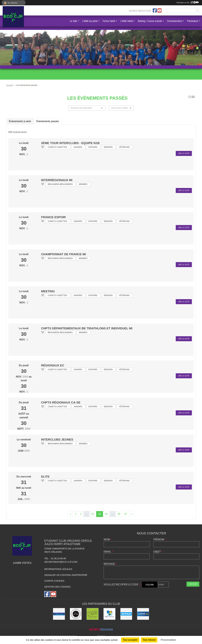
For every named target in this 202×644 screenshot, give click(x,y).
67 (126, 514)
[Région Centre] (109, 614)
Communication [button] (174, 21)
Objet (158, 552)
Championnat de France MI (63, 254)
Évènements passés (48, 121)
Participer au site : (188, 3)
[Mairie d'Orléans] (59, 614)
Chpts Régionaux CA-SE (61, 402)
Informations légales (58, 569)
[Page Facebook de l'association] (155, 10)
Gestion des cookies (57, 587)
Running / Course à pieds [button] (150, 21)
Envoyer (193, 584)
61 (93, 514)
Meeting (48, 291)
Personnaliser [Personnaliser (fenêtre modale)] (168, 640)
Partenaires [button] (193, 21)
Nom (108, 539)
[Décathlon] (126, 614)
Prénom (160, 539)
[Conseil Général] (143, 614)
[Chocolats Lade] (93, 614)
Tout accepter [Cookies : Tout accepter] (130, 640)
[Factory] (76, 614)
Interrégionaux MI (57, 180)
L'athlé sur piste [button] (90, 21)
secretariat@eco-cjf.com (61, 562)
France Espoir (53, 217)
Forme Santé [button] (109, 21)
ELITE (45, 477)
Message (110, 564)
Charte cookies (54, 581)
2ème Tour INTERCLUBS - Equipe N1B (70, 143)
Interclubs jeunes (57, 440)
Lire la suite (184, 153)
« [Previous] (70, 514)
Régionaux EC (53, 365)
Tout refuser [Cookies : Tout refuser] (149, 640)
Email (108, 552)
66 (119, 514)
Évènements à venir (20, 121)
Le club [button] (73, 21)
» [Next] (132, 514)
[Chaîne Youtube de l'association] (159, 10)
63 (106, 514)
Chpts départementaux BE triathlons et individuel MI (87, 328)
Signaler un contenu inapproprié (66, 575)
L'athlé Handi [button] (126, 21)
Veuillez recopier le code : (122, 584)
